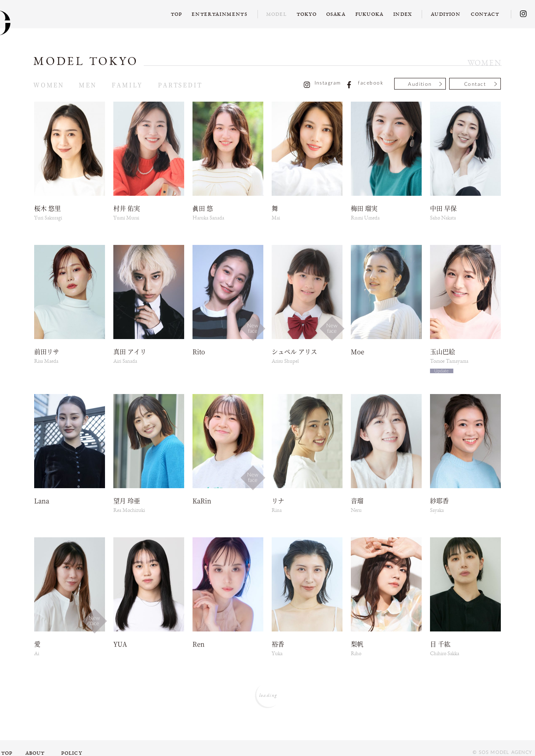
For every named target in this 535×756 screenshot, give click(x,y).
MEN (87, 85)
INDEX (403, 14)
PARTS (170, 85)
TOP (177, 14)
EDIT (192, 85)
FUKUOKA (369, 14)
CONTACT (485, 14)
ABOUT (35, 753)
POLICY (72, 753)
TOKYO (307, 14)
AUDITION (446, 14)
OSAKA (336, 14)
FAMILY (127, 85)
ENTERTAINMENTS (220, 14)
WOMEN (49, 85)
